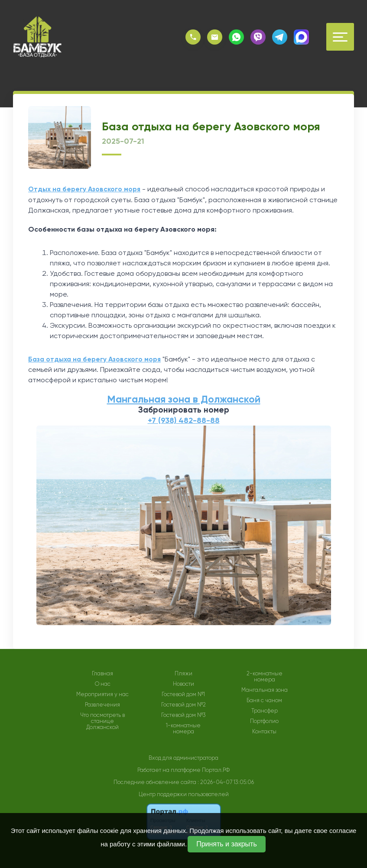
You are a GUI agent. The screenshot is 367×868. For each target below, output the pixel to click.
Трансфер (265, 710)
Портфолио (264, 720)
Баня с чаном (264, 700)
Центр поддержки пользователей (184, 793)
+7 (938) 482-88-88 (184, 419)
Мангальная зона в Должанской (183, 399)
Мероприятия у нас (102, 694)
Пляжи (183, 673)
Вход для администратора (183, 757)
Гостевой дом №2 (183, 704)
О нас (103, 683)
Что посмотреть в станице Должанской (102, 720)
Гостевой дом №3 (183, 714)
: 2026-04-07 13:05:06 (226, 781)
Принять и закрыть (227, 844)
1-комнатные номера (183, 728)
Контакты (264, 731)
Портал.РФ (216, 769)
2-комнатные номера (265, 676)
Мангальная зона (265, 689)
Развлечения (102, 704)
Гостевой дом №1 (183, 694)
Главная (102, 673)
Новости (183, 683)
